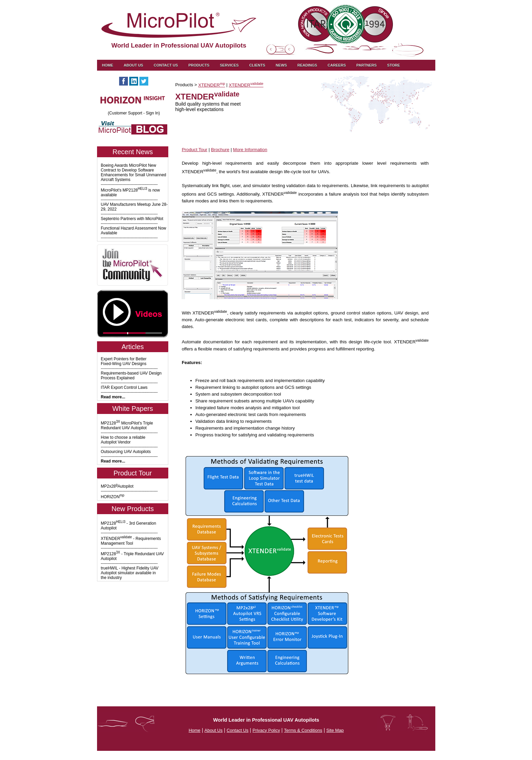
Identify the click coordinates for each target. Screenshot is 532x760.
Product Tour (195, 150)
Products (199, 65)
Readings (307, 65)
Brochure (220, 150)
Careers (337, 65)
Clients (257, 65)
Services (229, 65)
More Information (250, 150)
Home (108, 65)
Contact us (166, 65)
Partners (366, 65)
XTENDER (212, 85)
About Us (134, 65)
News (281, 65)
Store (394, 65)
